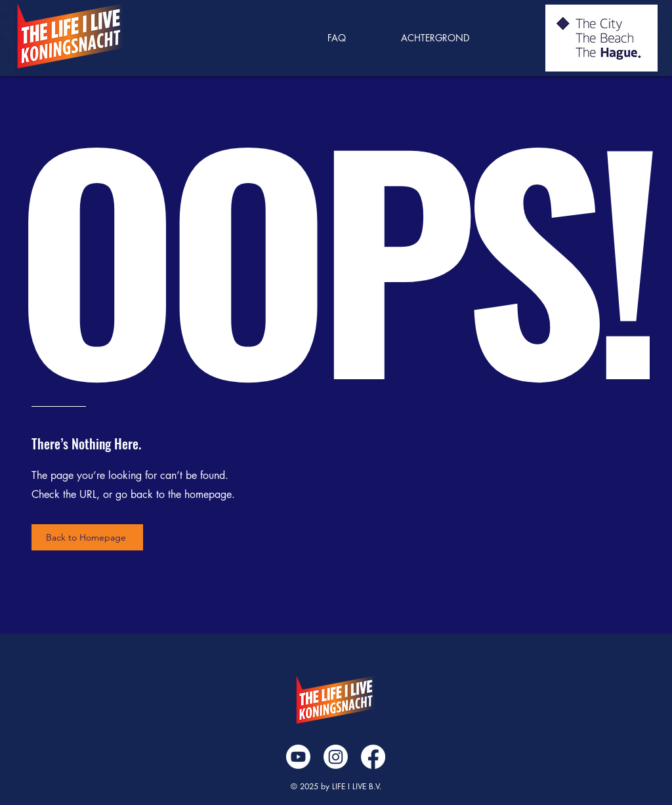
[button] (452, 38)
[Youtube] (298, 757)
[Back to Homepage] (87, 537)
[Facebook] (373, 757)
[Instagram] (336, 757)
